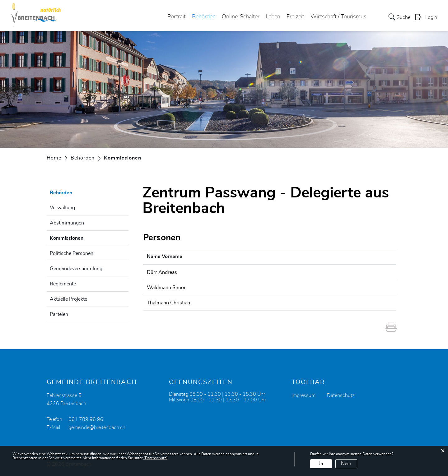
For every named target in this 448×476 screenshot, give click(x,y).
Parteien (59, 314)
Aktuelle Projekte (68, 299)
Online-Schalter (241, 17)
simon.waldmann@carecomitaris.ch (318, 288)
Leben (273, 17)
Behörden (204, 17)
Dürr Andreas (162, 272)
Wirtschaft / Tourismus (338, 17)
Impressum (303, 395)
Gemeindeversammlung (76, 269)
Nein (346, 464)
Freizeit (295, 17)
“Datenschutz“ (155, 458)
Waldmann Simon (167, 288)
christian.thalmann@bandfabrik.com (319, 303)
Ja (321, 464)
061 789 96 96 (86, 419)
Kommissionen (82, 237)
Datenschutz (341, 395)
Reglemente (63, 284)
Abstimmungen (67, 223)
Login (431, 17)
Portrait (177, 17)
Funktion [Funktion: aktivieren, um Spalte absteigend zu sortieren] (227, 256)
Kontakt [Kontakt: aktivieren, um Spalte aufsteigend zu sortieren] (288, 256)
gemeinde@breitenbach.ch (97, 427)
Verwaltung (62, 208)
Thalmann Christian (168, 303)
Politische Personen (72, 253)
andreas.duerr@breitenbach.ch (313, 272)
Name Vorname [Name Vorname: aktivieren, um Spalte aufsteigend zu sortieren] (165, 256)
